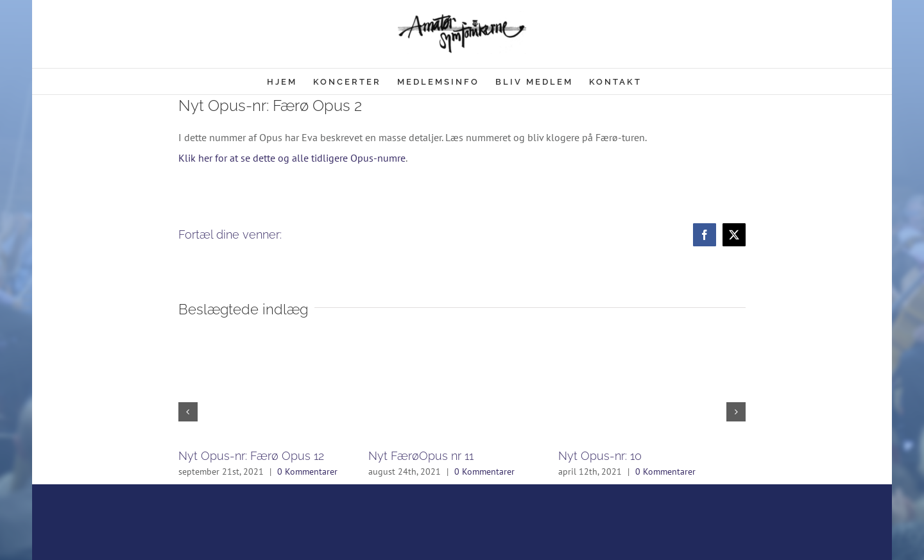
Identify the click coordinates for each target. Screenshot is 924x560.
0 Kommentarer (307, 471)
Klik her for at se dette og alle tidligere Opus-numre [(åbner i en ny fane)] (292, 158)
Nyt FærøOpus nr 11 (421, 456)
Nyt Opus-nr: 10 (600, 456)
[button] (188, 412)
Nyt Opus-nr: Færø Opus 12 (251, 456)
